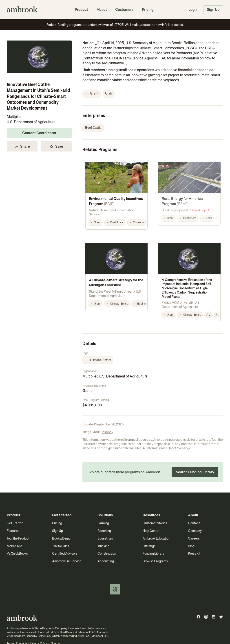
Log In (193, 10)
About (102, 10)
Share (22, 146)
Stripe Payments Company (50, 612)
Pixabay (107, 416)
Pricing (148, 10)
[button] (92, 94)
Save (56, 146)
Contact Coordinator (39, 133)
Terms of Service (17, 627)
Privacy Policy (39, 627)
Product (81, 10)
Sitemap (55, 627)
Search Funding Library (195, 456)
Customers (124, 10)
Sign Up (213, 10)
